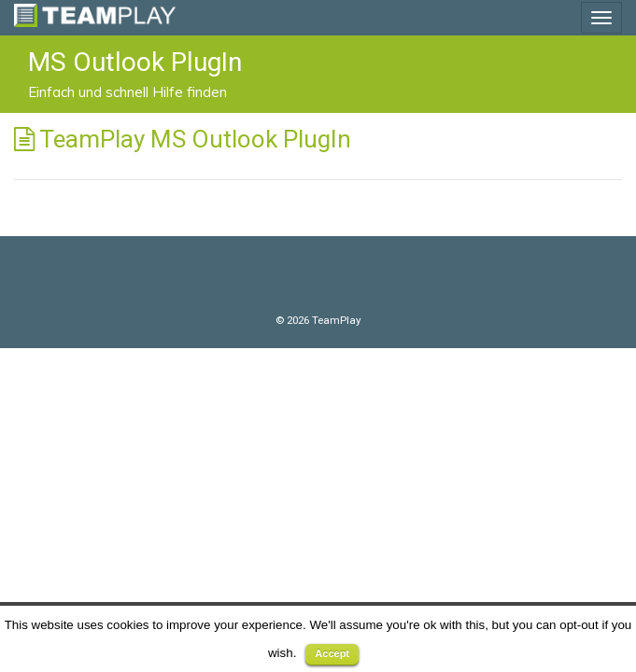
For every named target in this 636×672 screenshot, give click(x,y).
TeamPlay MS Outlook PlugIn (195, 139)
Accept (332, 653)
